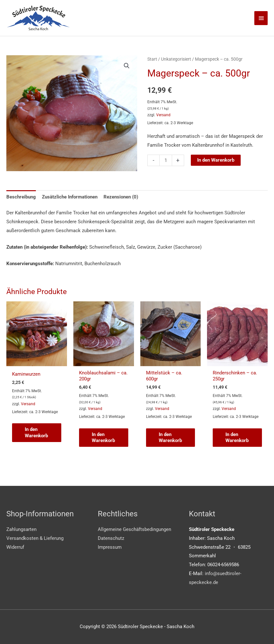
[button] (127, 66)
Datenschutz (111, 539)
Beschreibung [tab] (21, 197)
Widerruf (15, 547)
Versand (163, 115)
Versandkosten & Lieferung (35, 539)
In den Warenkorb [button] (36, 433)
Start (152, 59)
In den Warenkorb (216, 160)
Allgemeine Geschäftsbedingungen (134, 530)
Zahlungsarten (21, 530)
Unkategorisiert (176, 59)
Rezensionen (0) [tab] (121, 197)
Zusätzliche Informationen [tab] (70, 197)
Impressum (110, 547)
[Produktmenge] (166, 160)
